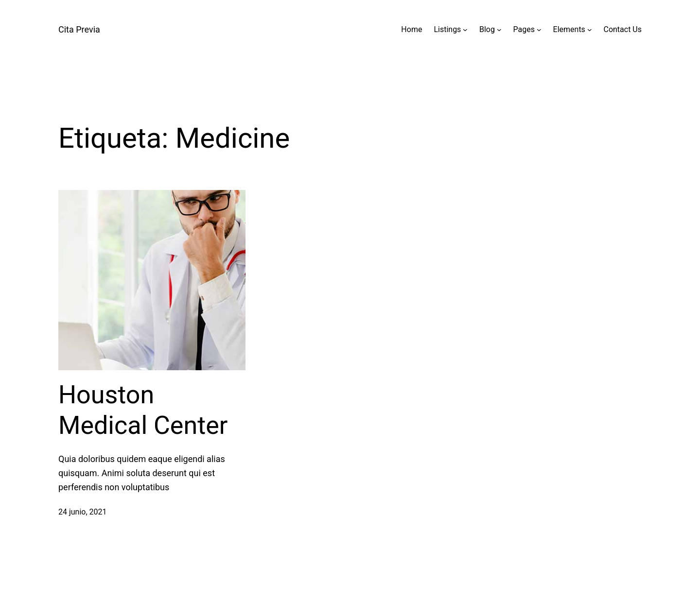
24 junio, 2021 (83, 512)
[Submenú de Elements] (590, 30)
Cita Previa (79, 29)
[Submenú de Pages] (539, 30)
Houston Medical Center (143, 410)
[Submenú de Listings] (465, 30)
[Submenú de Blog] (499, 30)
